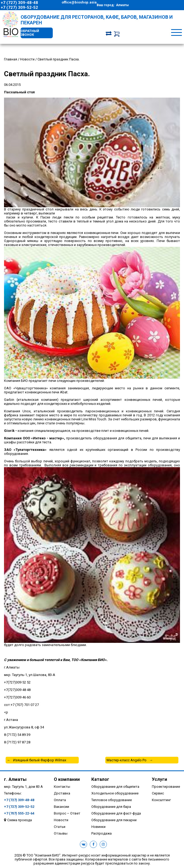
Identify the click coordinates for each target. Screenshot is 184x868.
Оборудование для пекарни (114, 820)
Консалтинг (161, 800)
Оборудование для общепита (115, 787)
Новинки (98, 827)
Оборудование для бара (111, 807)
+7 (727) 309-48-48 (19, 3)
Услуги (159, 779)
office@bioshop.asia (79, 2)
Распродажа (102, 833)
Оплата (60, 800)
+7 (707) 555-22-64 (19, 813)
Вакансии (61, 807)
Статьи (60, 827)
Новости (61, 820)
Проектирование (166, 787)
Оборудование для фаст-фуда (116, 813)
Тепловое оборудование (112, 800)
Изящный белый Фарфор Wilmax (40, 760)
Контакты (62, 787)
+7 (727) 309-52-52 (19, 7)
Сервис (158, 793)
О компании (67, 779)
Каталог (100, 779)
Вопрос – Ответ (67, 813)
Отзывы (61, 833)
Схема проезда (20, 820)
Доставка (62, 793)
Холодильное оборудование (115, 793)
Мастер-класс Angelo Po (127, 760)
